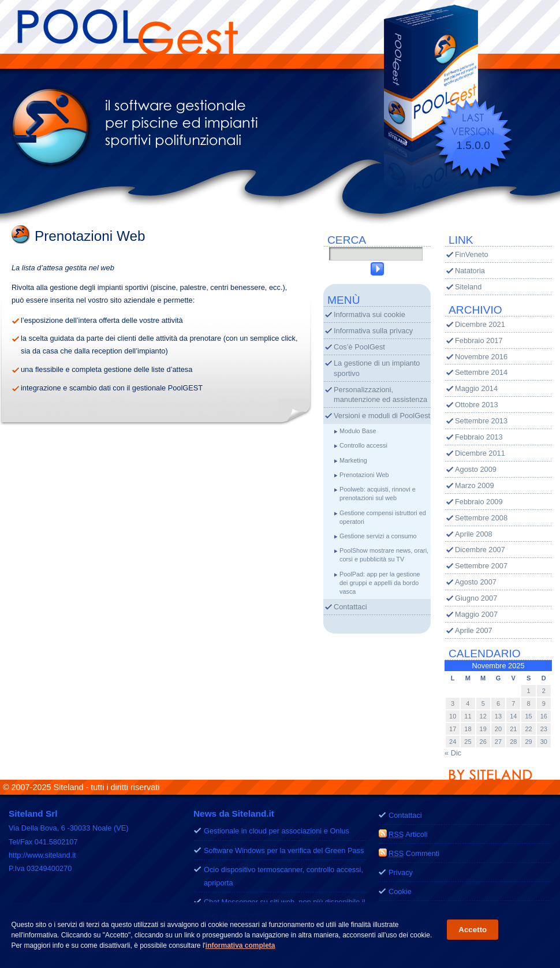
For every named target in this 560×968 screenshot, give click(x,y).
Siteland (468, 287)
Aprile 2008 (474, 534)
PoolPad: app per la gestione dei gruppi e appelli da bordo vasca (380, 583)
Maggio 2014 (476, 388)
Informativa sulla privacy (373, 331)
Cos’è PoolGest (359, 347)
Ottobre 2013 (477, 405)
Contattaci (350, 607)
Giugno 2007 (476, 598)
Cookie (400, 891)
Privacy (401, 872)
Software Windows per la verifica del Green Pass (284, 850)
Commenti (414, 853)
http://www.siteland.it (42, 855)
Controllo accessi (363, 445)
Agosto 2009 (476, 469)
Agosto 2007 (476, 582)
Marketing (353, 460)
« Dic (453, 753)
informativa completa (240, 946)
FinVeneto (472, 254)
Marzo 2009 (475, 485)
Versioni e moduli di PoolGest (382, 416)
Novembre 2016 (481, 357)
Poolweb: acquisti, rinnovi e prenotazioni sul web (378, 494)
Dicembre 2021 (480, 324)
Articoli (408, 834)
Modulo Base (358, 431)
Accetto (473, 930)
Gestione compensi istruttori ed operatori (383, 517)
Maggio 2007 (476, 614)
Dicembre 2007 (480, 550)
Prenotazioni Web (364, 475)
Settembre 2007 (481, 566)
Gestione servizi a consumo (378, 536)
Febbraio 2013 (479, 437)
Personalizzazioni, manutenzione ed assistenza (380, 395)
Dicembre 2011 (480, 453)
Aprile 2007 (474, 630)
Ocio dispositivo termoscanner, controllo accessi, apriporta (283, 876)
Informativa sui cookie (369, 314)
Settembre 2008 (481, 518)
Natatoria (470, 271)
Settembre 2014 (481, 372)
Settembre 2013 (481, 421)
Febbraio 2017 (479, 340)
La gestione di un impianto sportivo (377, 368)
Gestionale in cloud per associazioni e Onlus (277, 831)
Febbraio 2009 (479, 502)
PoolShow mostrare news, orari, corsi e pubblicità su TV (384, 555)
